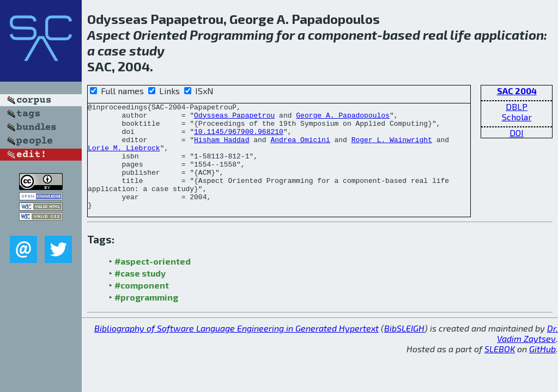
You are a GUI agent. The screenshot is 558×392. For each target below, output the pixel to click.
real (435, 35)
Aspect (109, 35)
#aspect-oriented (153, 282)
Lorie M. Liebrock (124, 157)
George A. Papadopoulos (343, 118)
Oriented (160, 35)
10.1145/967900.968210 (239, 138)
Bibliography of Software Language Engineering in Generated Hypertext (236, 349)
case (112, 50)
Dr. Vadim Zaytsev (527, 354)
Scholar (517, 117)
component (342, 35)
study (147, 50)
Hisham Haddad (222, 148)
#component (142, 306)
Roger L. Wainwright (392, 148)
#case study (140, 294)
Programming (232, 35)
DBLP (517, 106)
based (401, 35)
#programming (146, 318)
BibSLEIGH (404, 349)
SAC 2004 (517, 91)
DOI (517, 133)
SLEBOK (500, 370)
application (509, 35)
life (461, 35)
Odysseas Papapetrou (234, 118)
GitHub (542, 370)
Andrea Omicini (300, 148)
